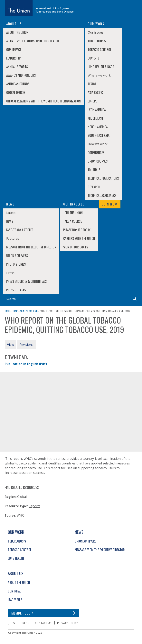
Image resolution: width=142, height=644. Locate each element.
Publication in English (26, 364)
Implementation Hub (26, 311)
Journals (94, 170)
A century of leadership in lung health (33, 41)
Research (94, 187)
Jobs (12, 623)
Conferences (96, 153)
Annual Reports (17, 67)
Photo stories (16, 264)
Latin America (97, 110)
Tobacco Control (99, 50)
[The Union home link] (39, 8)
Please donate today (77, 230)
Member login (23, 613)
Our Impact (14, 50)
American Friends (18, 84)
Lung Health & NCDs (101, 67)
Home (8, 311)
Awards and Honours (21, 75)
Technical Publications (103, 178)
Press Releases (16, 290)
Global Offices (16, 93)
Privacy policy (68, 623)
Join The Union (73, 213)
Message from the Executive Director (31, 247)
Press (25, 623)
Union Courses (98, 161)
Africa (92, 84)
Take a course (72, 221)
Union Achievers (17, 256)
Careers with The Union (79, 238)
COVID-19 (93, 58)
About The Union (17, 32)
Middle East (95, 118)
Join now (110, 204)
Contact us (43, 623)
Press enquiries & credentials (26, 281)
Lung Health (16, 558)
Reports (34, 506)
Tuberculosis (97, 41)
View (10, 345)
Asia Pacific (95, 93)
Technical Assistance (102, 196)
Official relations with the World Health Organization (43, 101)
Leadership (13, 58)
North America (98, 127)
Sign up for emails (76, 247)
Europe (92, 101)
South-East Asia (99, 135)
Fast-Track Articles (20, 230)
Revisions (26, 345)
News (10, 221)
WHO (21, 515)
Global (22, 497)
